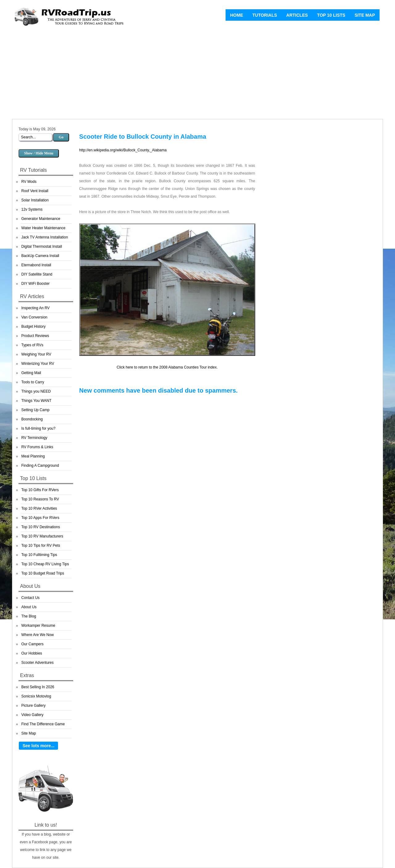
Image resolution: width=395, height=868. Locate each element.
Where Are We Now (37, 635)
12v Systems (32, 209)
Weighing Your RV (36, 354)
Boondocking (32, 419)
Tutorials (265, 15)
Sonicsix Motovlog (36, 696)
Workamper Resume (38, 626)
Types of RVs (32, 345)
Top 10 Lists (331, 15)
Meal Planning (33, 456)
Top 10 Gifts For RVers (40, 490)
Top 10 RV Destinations (41, 527)
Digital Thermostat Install (42, 246)
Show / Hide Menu (39, 153)
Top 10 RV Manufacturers (42, 536)
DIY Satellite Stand (37, 274)
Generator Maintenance (41, 219)
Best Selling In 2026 (38, 687)
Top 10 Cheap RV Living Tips (45, 564)
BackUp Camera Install (40, 256)
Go (61, 137)
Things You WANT (36, 401)
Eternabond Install (36, 265)
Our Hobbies (32, 653)
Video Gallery (32, 715)
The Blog (29, 616)
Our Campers (32, 644)
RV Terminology (34, 438)
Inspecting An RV (35, 308)
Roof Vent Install (35, 191)
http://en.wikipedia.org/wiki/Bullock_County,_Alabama (123, 150)
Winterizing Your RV (38, 364)
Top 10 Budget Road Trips (43, 573)
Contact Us (30, 598)
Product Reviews (35, 336)
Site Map (365, 15)
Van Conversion (34, 317)
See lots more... (38, 746)
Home (237, 15)
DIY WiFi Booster (35, 284)
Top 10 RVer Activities (39, 508)
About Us (29, 607)
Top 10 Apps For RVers (40, 518)
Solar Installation (35, 200)
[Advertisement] (197, 74)
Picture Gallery (33, 706)
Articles (297, 15)
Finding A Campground (40, 466)
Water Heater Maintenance (43, 228)
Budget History (33, 327)
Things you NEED (36, 391)
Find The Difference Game (43, 724)
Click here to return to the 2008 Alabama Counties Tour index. (167, 367)
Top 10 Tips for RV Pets (41, 546)
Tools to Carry (33, 382)
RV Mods (29, 182)
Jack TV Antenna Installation (45, 237)
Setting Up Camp (35, 410)
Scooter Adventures (37, 663)
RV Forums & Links (37, 447)
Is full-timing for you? (38, 428)
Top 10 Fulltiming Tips (39, 555)
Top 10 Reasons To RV (40, 499)
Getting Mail (31, 373)
